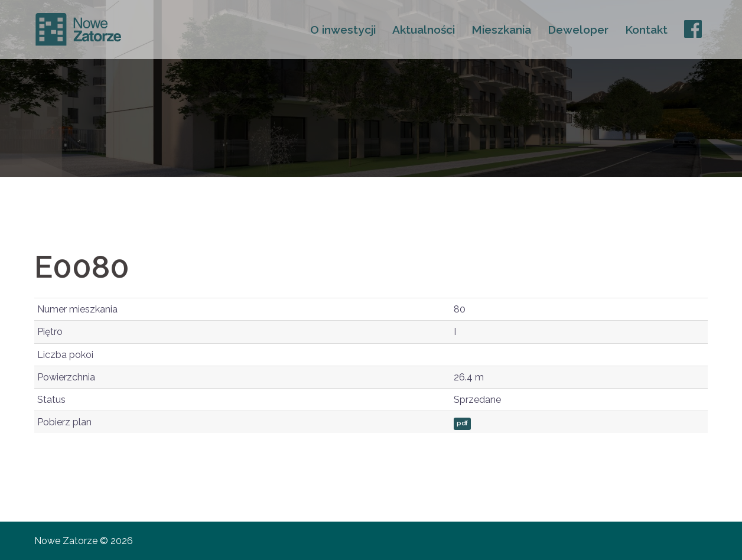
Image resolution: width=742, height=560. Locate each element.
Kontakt (646, 30)
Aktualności (424, 30)
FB (692, 30)
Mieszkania (501, 30)
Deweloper (578, 30)
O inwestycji (343, 30)
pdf (462, 423)
